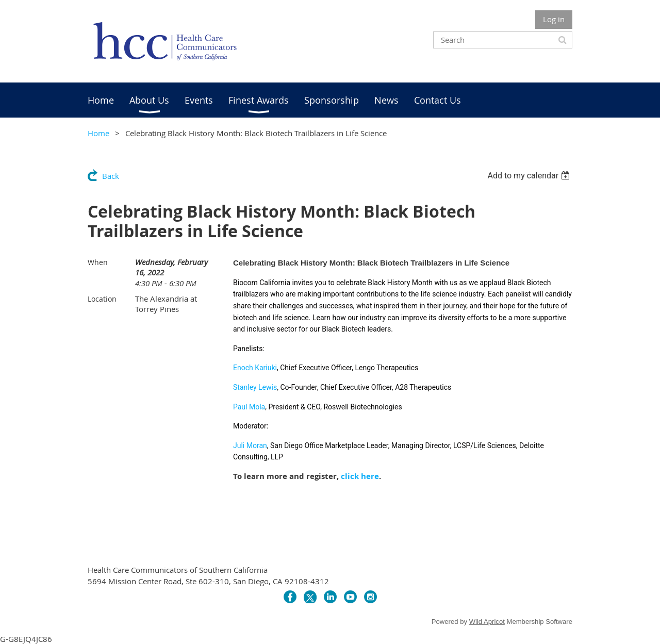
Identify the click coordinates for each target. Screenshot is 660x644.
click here (360, 476)
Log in (554, 19)
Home (98, 133)
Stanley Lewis (255, 387)
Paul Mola (249, 407)
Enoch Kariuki (255, 368)
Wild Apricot (487, 622)
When (98, 262)
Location (102, 299)
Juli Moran (250, 445)
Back (111, 176)
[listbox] (530, 176)
